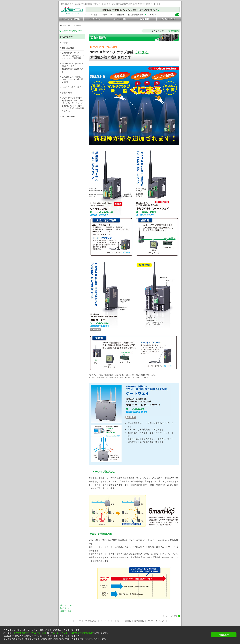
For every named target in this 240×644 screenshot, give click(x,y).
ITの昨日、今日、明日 (72, 87)
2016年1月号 (173, 31)
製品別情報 (139, 621)
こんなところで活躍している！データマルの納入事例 (73, 79)
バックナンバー (74, 25)
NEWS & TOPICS (70, 116)
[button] (106, 642)
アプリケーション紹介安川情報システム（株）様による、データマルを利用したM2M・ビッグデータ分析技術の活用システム (73, 104)
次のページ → (66, 608)
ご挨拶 (65, 43)
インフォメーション (156, 621)
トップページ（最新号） (86, 621)
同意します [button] (224, 635)
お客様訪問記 (68, 48)
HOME (63, 25)
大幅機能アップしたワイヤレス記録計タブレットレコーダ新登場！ (73, 56)
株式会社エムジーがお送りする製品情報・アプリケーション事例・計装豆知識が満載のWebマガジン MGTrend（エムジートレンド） (112, 4)
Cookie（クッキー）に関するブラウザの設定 (73, 633)
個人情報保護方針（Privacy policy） (30, 633)
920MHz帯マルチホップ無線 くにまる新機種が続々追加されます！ (73, 68)
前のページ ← (66, 605)
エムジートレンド (72, 13)
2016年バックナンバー (72, 31)
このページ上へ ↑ (67, 611)
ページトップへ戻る (170, 616)
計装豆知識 (67, 93)
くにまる (142, 52)
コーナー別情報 (124, 621)
